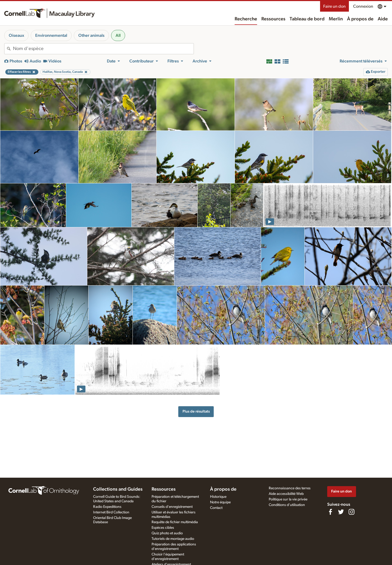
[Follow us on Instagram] (352, 512)
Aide (383, 19)
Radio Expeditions (107, 507)
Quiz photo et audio (167, 533)
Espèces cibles (163, 528)
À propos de (360, 19)
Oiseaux (16, 35)
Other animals (91, 35)
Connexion (363, 6)
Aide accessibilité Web (286, 494)
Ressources (273, 19)
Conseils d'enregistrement (172, 507)
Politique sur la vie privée (288, 499)
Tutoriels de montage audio (173, 539)
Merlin (336, 19)
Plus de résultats (196, 411)
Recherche (246, 19)
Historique (218, 497)
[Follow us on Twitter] (341, 512)
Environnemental (51, 35)
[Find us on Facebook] (330, 512)
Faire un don (334, 6)
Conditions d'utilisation (287, 505)
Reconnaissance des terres (290, 488)
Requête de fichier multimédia (175, 522)
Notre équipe (220, 502)
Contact (216, 508)
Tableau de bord (307, 19)
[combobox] (103, 49)
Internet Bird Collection (111, 512)
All (118, 35)
